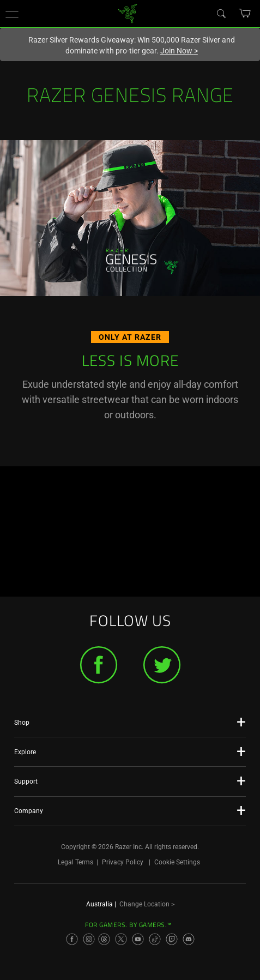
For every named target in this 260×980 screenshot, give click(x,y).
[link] (127, 13)
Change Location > (147, 904)
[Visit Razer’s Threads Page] (104, 939)
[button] (12, 14)
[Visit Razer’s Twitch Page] (172, 939)
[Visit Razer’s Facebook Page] (72, 939)
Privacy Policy (123, 862)
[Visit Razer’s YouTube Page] (138, 939)
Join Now (179, 51)
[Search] (221, 13)
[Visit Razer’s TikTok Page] (155, 939)
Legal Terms (75, 862)
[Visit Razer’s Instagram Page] (89, 939)
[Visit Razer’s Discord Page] (189, 939)
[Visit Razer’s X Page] (121, 939)
